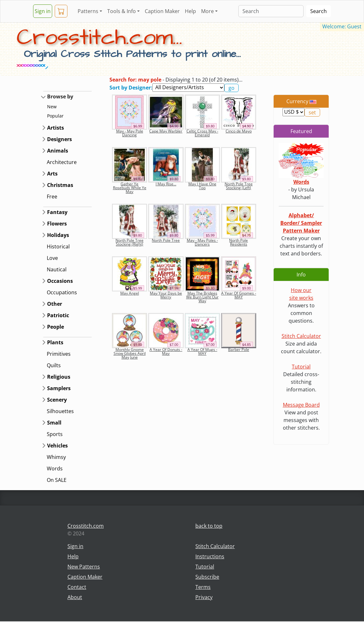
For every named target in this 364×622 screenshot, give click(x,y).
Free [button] (52, 197)
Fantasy (57, 212)
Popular (55, 116)
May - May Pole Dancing (130, 133)
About (75, 597)
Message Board (301, 405)
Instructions (210, 556)
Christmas (60, 185)
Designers (59, 139)
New (52, 107)
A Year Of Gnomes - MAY (239, 295)
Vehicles (57, 446)
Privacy (204, 597)
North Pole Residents (238, 242)
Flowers (57, 224)
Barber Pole (239, 350)
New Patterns (84, 567)
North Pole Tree (166, 240)
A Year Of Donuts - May (166, 351)
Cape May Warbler (166, 131)
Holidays (58, 235)
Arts (52, 174)
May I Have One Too (202, 186)
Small (54, 423)
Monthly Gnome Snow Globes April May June (130, 353)
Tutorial (301, 367)
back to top (209, 526)
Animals (58, 151)
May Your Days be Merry (166, 295)
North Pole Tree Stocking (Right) (129, 242)
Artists (56, 128)
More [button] (207, 11)
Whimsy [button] (56, 457)
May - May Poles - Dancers (202, 242)
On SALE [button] (57, 480)
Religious (59, 377)
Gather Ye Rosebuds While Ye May (130, 188)
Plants (55, 342)
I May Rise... (166, 184)
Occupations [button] (62, 292)
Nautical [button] (57, 269)
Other (55, 304)
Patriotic (58, 315)
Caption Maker (162, 11)
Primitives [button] (59, 354)
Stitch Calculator (301, 336)
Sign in (43, 11)
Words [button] (55, 468)
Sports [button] (55, 434)
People (56, 327)
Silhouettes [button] (60, 411)
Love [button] (52, 258)
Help (190, 11)
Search (318, 11)
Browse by (60, 97)
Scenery (57, 400)
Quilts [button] (54, 365)
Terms (203, 587)
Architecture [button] (62, 162)
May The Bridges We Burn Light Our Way (202, 297)
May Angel (130, 293)
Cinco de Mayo (239, 131)
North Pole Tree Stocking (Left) (239, 186)
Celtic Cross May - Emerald (202, 133)
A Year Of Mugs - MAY (202, 351)
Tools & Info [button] (122, 11)
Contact (77, 587)
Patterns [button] (88, 11)
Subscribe (207, 577)
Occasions (60, 281)
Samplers (59, 388)
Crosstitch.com (86, 526)
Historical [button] (58, 247)
